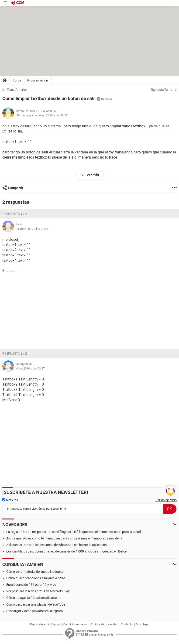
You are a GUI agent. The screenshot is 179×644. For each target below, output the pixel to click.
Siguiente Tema (161, 90)
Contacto (127, 624)
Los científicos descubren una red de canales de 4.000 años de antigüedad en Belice (66, 551)
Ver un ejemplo (166, 500)
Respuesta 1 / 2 (15, 214)
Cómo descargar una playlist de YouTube (36, 604)
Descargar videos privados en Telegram (34, 611)
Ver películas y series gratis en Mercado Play (38, 591)
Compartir (16, 188)
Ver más (92, 175)
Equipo (56, 624)
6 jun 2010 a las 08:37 (53, 115)
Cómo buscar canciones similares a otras (36, 578)
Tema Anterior (17, 90)
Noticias (10, 500)
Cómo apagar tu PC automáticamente (34, 598)
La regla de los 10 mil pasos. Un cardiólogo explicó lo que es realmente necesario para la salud (74, 532)
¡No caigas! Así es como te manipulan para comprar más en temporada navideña (64, 538)
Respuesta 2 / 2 (15, 353)
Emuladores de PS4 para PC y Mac (31, 585)
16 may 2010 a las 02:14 (32, 229)
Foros (17, 80)
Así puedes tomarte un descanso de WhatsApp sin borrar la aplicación (57, 545)
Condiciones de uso (76, 624)
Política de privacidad (105, 624)
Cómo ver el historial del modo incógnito (35, 572)
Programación (38, 80)
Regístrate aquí (40, 624)
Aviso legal (142, 624)
